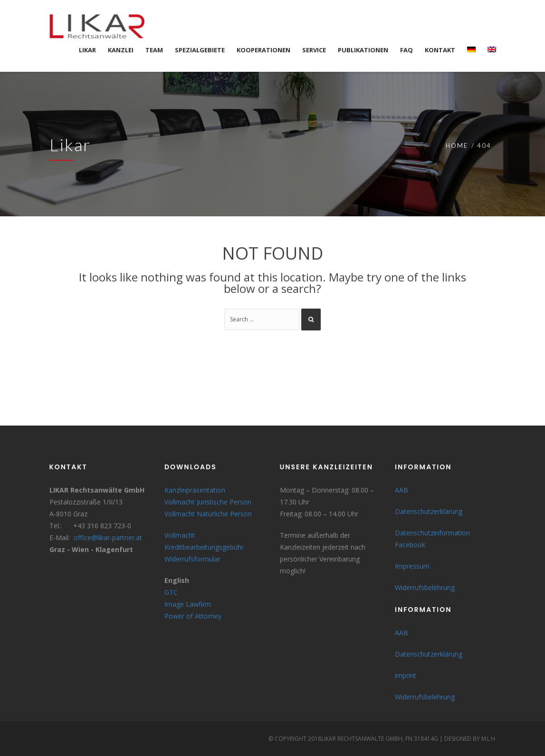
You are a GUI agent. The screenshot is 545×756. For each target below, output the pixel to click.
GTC (171, 592)
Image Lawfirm (188, 604)
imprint (406, 675)
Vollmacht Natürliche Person (208, 514)
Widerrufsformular (192, 559)
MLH (489, 739)
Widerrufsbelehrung (425, 587)
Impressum (412, 566)
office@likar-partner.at (108, 538)
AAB (402, 490)
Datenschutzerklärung (429, 511)
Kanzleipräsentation (195, 490)
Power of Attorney (193, 616)
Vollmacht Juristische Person (208, 502)
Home (457, 145)
